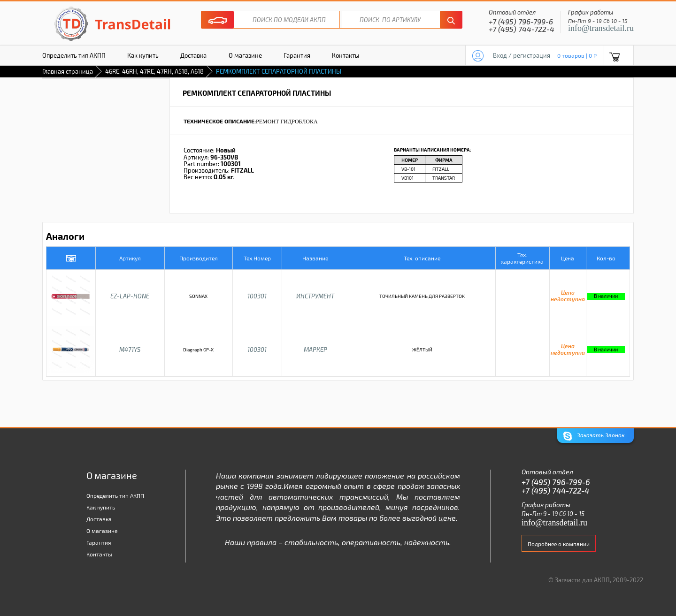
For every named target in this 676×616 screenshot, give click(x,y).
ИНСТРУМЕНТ (315, 296)
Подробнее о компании (559, 544)
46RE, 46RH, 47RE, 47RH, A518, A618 (154, 71)
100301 (257, 296)
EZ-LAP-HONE (130, 296)
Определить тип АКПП (74, 55)
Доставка (193, 55)
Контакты (346, 55)
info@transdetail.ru (601, 28)
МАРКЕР (315, 350)
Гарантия (297, 55)
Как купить (143, 55)
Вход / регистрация (522, 55)
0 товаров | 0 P (577, 55)
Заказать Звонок (594, 436)
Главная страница (68, 71)
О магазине (245, 55)
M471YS (130, 350)
